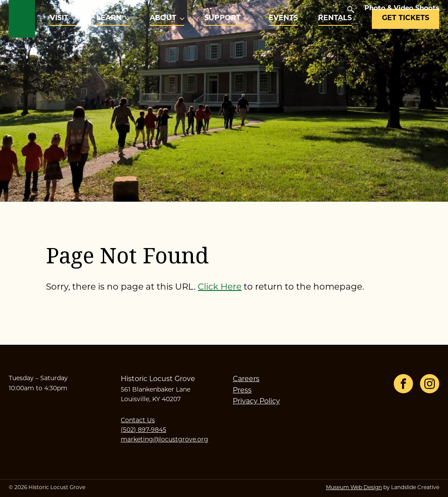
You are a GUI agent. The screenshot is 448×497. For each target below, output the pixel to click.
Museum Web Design (354, 488)
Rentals (335, 18)
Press (242, 391)
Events (283, 18)
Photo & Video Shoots (402, 9)
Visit (59, 18)
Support (222, 18)
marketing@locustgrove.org (164, 440)
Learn (109, 18)
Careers (246, 379)
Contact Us (138, 421)
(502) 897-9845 (143, 430)
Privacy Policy (256, 402)
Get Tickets (406, 18)
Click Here (220, 287)
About (163, 18)
